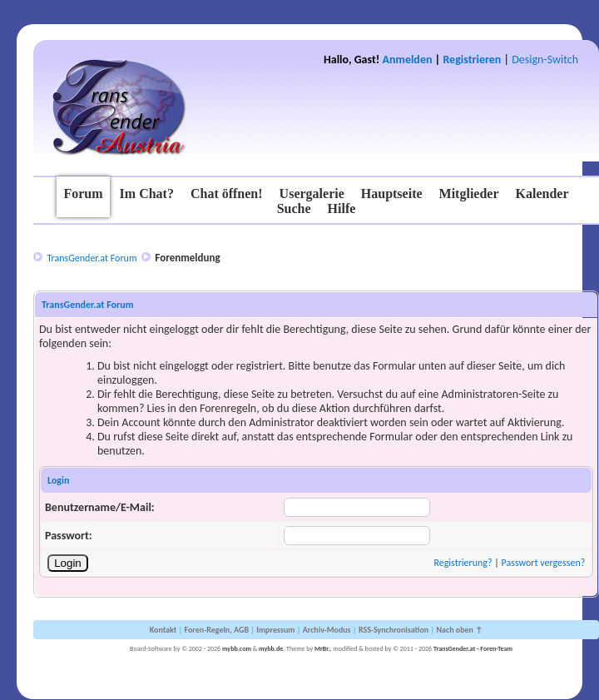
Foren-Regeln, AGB (216, 630)
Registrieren (472, 60)
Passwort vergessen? (544, 563)
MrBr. (322, 648)
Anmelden (408, 60)
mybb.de (271, 648)
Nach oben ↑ (459, 630)
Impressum (275, 630)
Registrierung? (463, 563)
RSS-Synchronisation (394, 630)
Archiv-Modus (327, 630)
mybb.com (237, 648)
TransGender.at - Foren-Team (473, 648)
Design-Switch (545, 60)
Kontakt (163, 630)
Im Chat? (147, 194)
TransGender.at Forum (92, 258)
